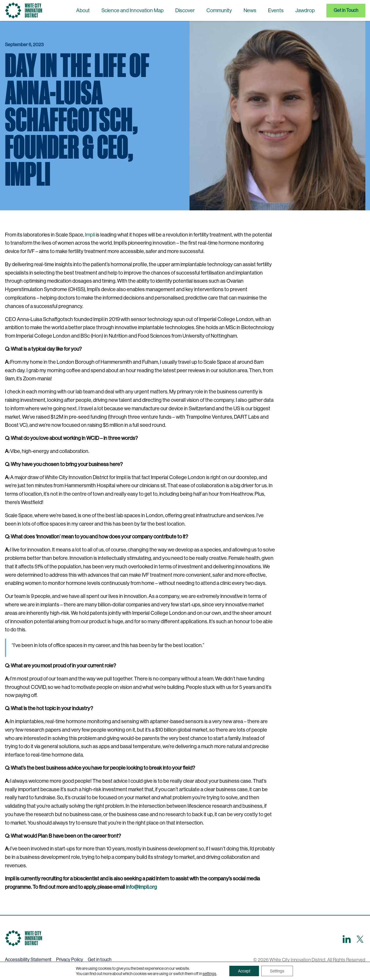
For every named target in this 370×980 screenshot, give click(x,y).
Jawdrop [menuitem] (305, 10)
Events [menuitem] (276, 10)
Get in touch (100, 960)
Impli (90, 235)
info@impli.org (141, 887)
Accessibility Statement (28, 960)
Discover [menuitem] (185, 10)
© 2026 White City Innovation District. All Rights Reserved (309, 960)
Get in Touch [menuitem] (346, 10)
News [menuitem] (250, 10)
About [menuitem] (83, 10)
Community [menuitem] (219, 10)
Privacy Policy (70, 960)
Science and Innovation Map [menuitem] (133, 10)
